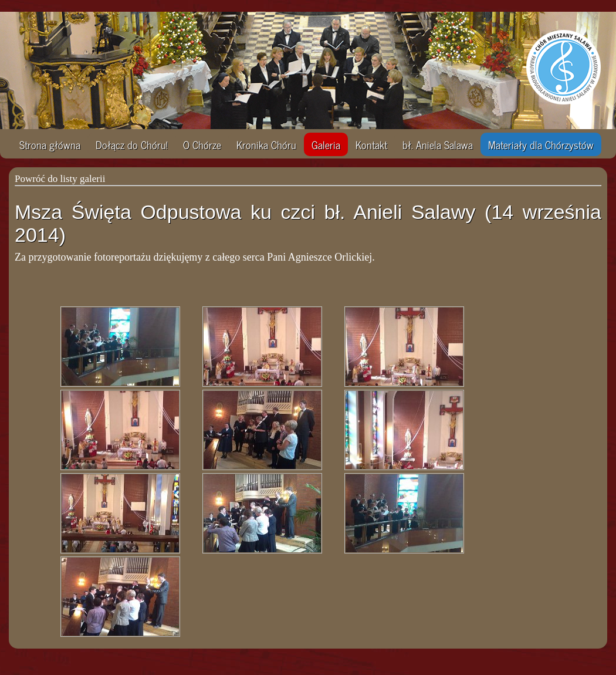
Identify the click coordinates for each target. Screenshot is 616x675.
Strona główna (50, 144)
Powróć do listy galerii (60, 179)
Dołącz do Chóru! (132, 144)
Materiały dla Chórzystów (541, 144)
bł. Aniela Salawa (438, 144)
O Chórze (202, 144)
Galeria (326, 144)
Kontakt (371, 144)
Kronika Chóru (266, 144)
